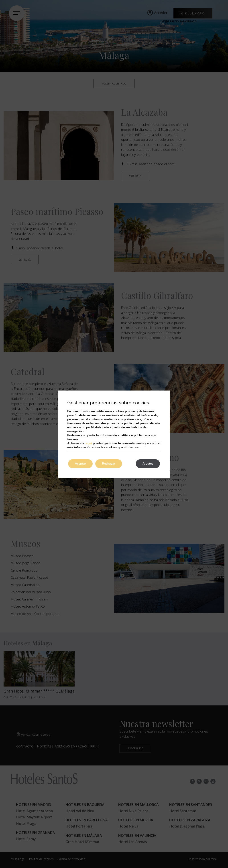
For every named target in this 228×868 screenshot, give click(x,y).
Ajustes (148, 464)
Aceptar (80, 464)
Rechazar (109, 464)
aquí (89, 443)
